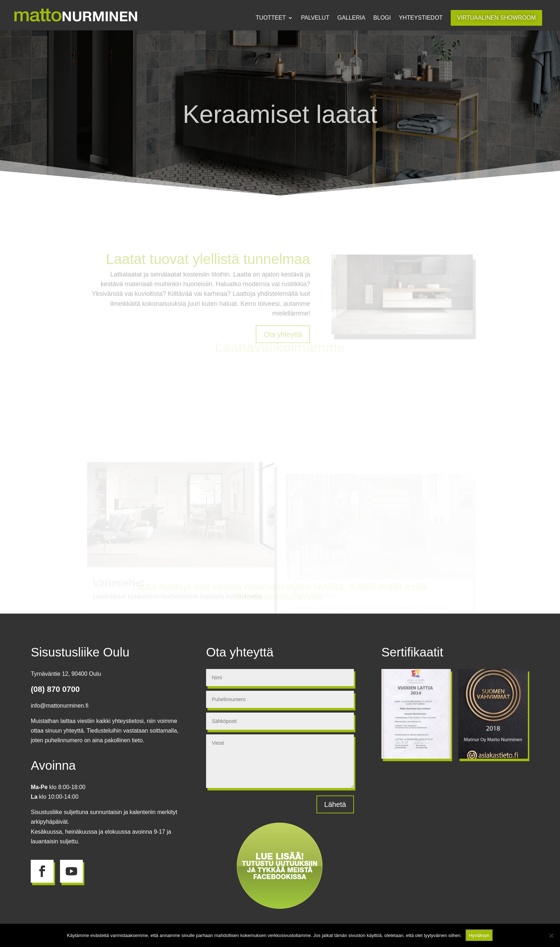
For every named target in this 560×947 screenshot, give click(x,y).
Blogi (382, 18)
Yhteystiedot (421, 18)
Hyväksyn (479, 935)
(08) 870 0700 (55, 689)
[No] (551, 936)
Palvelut (315, 18)
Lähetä (335, 804)
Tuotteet (271, 18)
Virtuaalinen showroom (496, 18)
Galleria (351, 18)
